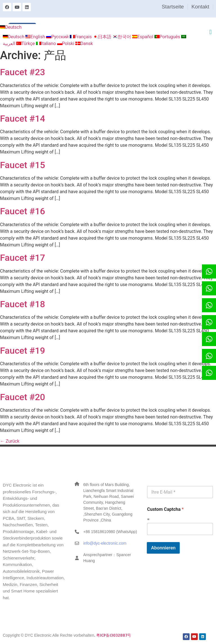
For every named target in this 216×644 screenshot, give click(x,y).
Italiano (47, 44)
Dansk (84, 44)
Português (168, 37)
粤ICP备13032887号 (114, 635)
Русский (58, 37)
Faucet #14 (22, 119)
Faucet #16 (22, 211)
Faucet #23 (22, 72)
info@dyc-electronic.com (105, 543)
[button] (211, 32)
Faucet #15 (22, 165)
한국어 (122, 37)
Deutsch (11, 27)
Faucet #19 (22, 351)
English (36, 37)
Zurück (10, 441)
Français (81, 37)
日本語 (103, 37)
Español (143, 37)
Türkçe (26, 44)
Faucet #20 (22, 397)
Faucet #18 (22, 304)
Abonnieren (163, 548)
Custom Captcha (165, 509)
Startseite (173, 7)
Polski (66, 44)
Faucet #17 (22, 258)
